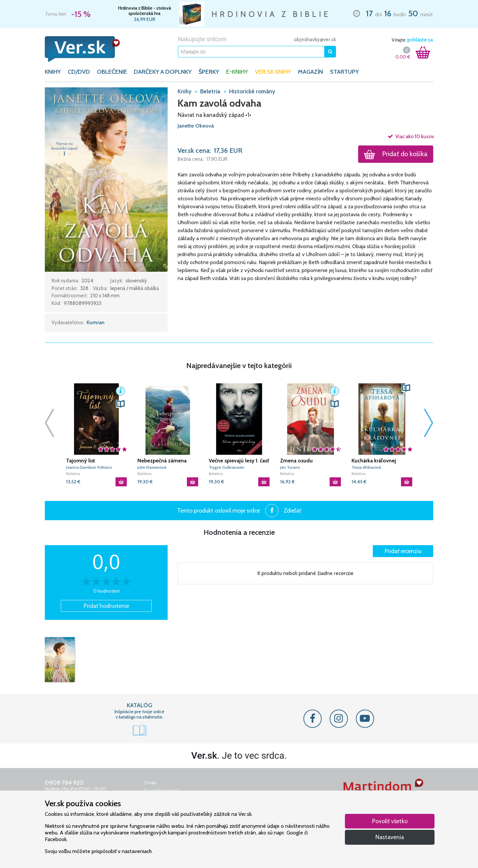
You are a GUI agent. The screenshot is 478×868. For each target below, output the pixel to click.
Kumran (96, 323)
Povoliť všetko (390, 821)
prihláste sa (420, 40)
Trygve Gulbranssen (227, 467)
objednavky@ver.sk (315, 40)
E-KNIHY (237, 72)
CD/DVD (79, 72)
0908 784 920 (64, 783)
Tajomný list (80, 461)
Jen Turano (290, 467)
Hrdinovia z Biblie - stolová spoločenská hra (145, 11)
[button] (106, 179)
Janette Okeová (196, 126)
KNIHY (53, 72)
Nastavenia (390, 837)
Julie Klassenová (152, 467)
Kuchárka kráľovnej (374, 461)
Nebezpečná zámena (162, 461)
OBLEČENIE (112, 72)
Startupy (344, 72)
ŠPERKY (209, 72)
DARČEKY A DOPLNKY (163, 72)
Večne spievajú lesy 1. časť (239, 461)
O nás (150, 783)
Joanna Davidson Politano (89, 467)
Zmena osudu (296, 461)
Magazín (310, 72)
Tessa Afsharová (366, 467)
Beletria (73, 474)
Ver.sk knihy (273, 72)
